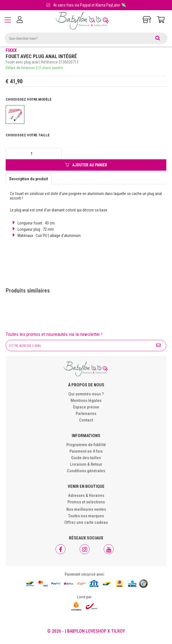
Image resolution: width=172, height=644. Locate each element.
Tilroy (118, 631)
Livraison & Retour (86, 464)
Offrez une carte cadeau (86, 522)
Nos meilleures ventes (86, 509)
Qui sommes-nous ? (86, 394)
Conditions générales (86, 471)
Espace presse (86, 407)
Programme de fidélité (86, 445)
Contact (86, 420)
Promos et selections (86, 502)
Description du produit (29, 179)
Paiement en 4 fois (86, 451)
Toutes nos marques (86, 516)
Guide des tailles (86, 458)
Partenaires (86, 414)
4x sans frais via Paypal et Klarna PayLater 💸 (86, 5)
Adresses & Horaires (86, 495)
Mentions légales (86, 401)
